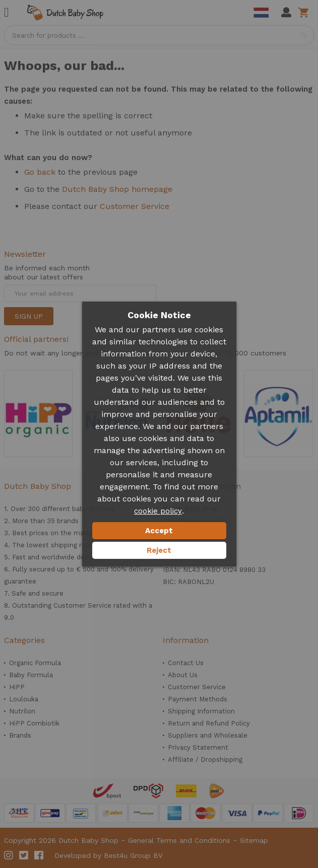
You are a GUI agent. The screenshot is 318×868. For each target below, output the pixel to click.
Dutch (261, 13)
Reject (159, 550)
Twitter (24, 855)
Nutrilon (22, 711)
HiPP (17, 687)
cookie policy (158, 511)
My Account (286, 13)
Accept (159, 531)
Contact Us (186, 663)
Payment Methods (198, 699)
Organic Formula (35, 663)
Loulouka (24, 699)
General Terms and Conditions (179, 840)
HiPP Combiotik (34, 723)
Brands (20, 735)
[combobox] (159, 35)
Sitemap (254, 840)
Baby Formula (31, 675)
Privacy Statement (198, 747)
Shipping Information (201, 711)
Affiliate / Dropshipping (205, 760)
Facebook (39, 855)
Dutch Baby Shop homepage (117, 189)
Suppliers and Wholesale (208, 735)
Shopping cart (305, 13)
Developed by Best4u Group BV (109, 855)
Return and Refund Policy (209, 723)
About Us (183, 675)
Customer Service (135, 206)
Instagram (9, 855)
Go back (40, 172)
